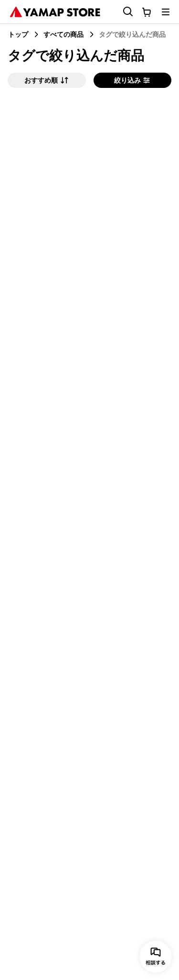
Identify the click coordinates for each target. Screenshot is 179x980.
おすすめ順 (47, 80)
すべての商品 (63, 34)
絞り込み (132, 80)
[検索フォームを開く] (122, 12)
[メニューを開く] (166, 12)
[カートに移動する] (147, 12)
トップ (18, 34)
